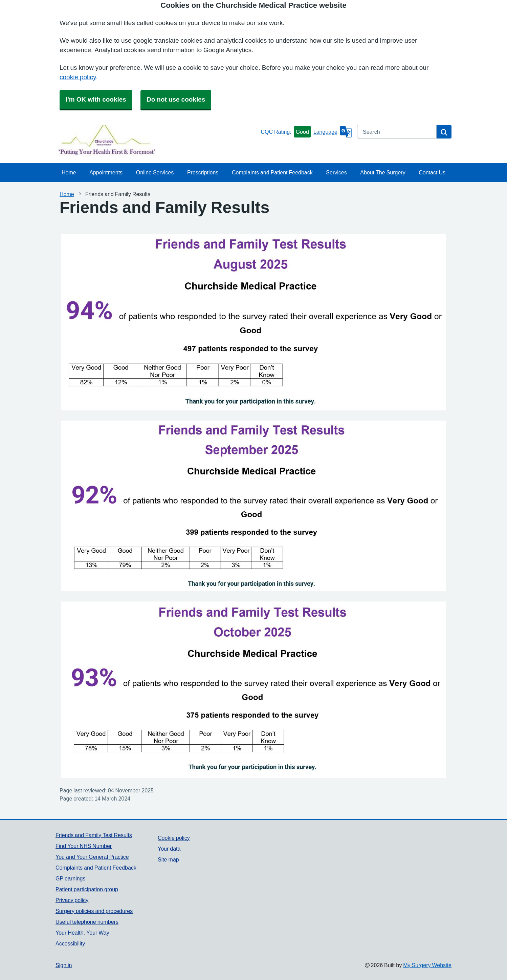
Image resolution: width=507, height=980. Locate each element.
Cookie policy (174, 838)
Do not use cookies (176, 99)
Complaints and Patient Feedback (272, 172)
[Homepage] (157, 141)
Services (336, 172)
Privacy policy (72, 900)
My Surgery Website (427, 965)
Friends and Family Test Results (94, 835)
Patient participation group (87, 889)
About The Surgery (383, 172)
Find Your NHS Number (84, 846)
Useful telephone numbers (87, 922)
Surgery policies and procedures (94, 911)
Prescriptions (203, 172)
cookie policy (78, 77)
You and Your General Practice (92, 857)
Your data (169, 849)
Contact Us (432, 172)
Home (69, 172)
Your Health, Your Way (82, 933)
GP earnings (71, 878)
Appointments (106, 172)
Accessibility (70, 943)
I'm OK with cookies (96, 99)
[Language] (333, 132)
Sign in (64, 965)
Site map (168, 859)
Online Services (155, 172)
